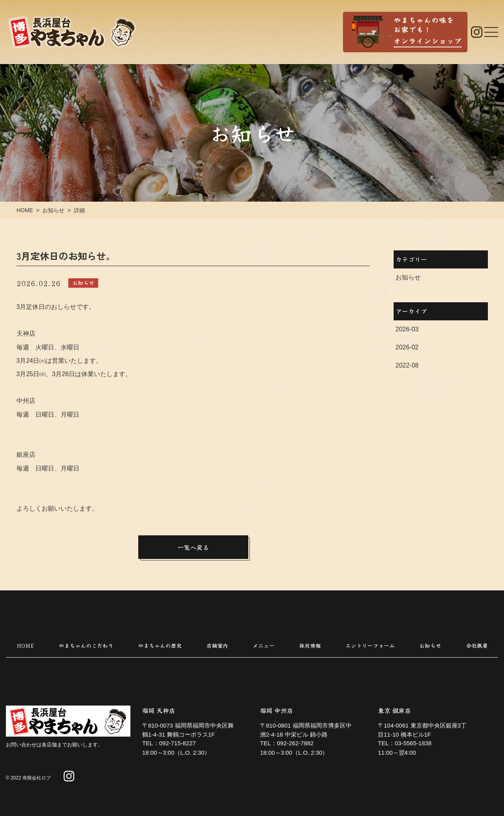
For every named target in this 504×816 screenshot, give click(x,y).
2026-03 (407, 329)
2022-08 (407, 365)
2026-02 (407, 347)
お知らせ (408, 277)
